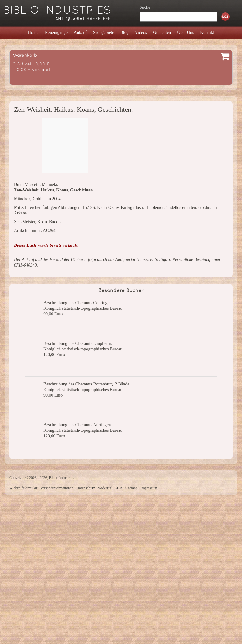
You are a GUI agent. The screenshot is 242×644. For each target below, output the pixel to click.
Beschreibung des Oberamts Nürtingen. (78, 425)
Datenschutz (86, 488)
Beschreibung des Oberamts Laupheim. (78, 343)
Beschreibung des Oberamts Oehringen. (78, 303)
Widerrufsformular (23, 488)
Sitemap (131, 488)
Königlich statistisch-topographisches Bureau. (83, 308)
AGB (118, 488)
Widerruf (105, 488)
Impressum (149, 488)
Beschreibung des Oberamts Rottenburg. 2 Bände (86, 384)
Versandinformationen (57, 488)
